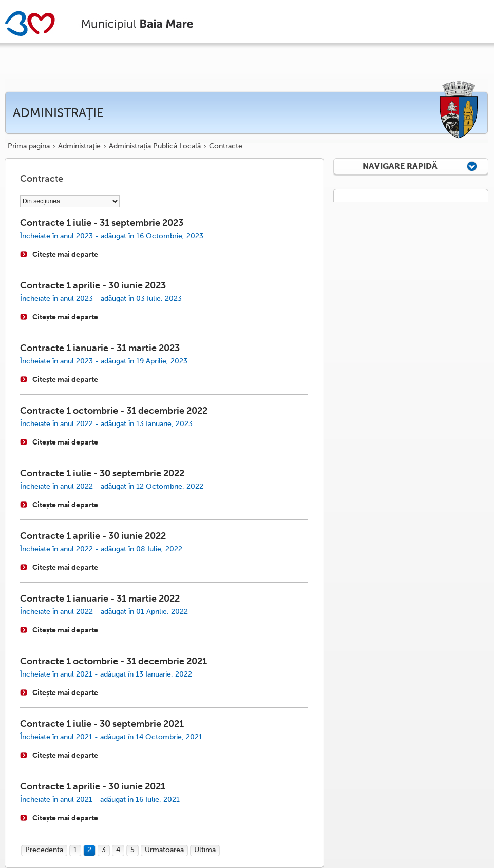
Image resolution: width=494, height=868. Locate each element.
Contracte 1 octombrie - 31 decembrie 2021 (113, 661)
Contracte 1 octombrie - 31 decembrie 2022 (114, 411)
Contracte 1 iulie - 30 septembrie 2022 (102, 473)
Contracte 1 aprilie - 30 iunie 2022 (93, 536)
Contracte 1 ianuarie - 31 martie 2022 (100, 599)
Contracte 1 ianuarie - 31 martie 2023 (100, 348)
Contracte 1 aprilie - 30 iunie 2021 (93, 786)
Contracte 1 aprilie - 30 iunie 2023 (93, 285)
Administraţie (79, 146)
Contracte (226, 146)
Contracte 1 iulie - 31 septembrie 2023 (102, 223)
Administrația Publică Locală (155, 146)
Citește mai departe (65, 254)
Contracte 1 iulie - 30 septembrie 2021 (102, 724)
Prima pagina (29, 146)
